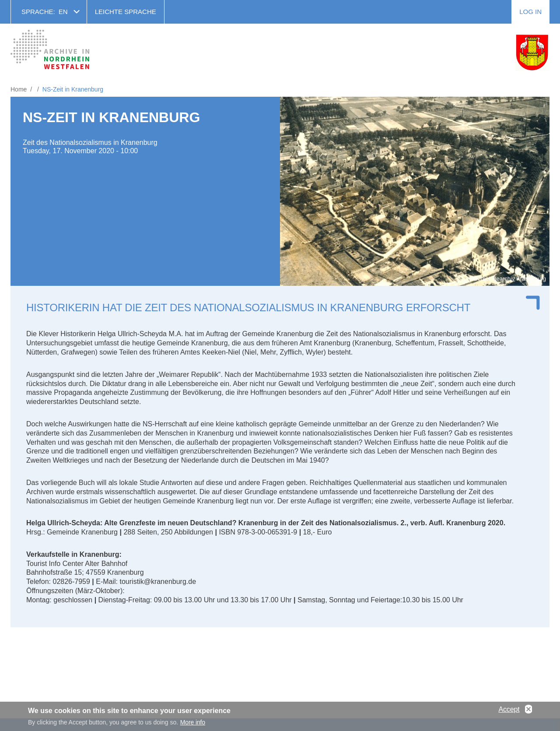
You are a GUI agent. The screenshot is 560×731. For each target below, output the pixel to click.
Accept (509, 711)
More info (193, 724)
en (63, 12)
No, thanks (528, 711)
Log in (530, 12)
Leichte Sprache (126, 12)
